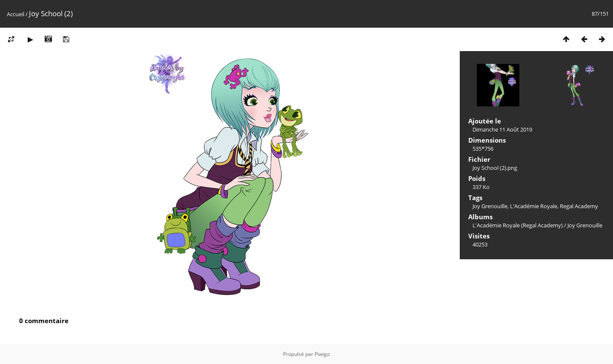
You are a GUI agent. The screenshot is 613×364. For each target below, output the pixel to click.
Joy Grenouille (490, 206)
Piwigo (322, 354)
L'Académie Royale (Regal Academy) (518, 225)
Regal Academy (579, 206)
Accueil (16, 14)
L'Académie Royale (534, 206)
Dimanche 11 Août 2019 (502, 129)
